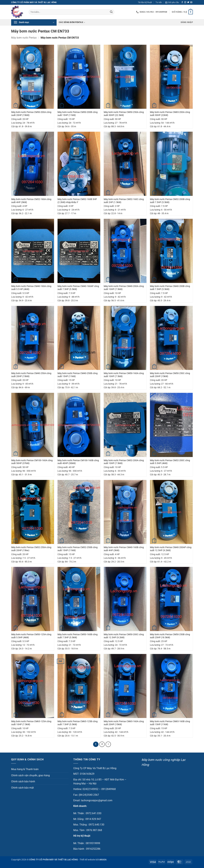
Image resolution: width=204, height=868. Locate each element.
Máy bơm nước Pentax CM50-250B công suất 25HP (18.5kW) (170, 636)
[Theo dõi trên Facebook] (182, 2)
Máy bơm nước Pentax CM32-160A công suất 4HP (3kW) (31, 201)
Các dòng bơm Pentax (72, 22)
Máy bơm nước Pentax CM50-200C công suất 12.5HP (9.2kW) (124, 636)
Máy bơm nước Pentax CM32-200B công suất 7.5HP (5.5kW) (170, 201)
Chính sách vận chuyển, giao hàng (30, 775)
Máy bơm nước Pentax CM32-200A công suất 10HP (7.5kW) (124, 462)
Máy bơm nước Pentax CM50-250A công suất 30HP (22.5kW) (124, 114)
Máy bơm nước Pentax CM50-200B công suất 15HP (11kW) (78, 114)
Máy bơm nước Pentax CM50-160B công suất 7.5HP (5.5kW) (78, 636)
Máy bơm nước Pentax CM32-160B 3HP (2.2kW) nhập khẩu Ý (77, 201)
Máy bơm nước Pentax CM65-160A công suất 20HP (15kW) (124, 723)
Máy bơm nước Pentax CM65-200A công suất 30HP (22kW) (170, 114)
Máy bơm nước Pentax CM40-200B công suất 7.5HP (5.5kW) (170, 288)
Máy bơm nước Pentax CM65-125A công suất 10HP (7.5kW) (31, 723)
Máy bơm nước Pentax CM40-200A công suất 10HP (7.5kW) (124, 288)
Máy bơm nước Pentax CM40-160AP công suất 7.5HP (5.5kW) (78, 288)
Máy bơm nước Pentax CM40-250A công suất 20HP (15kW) (31, 375)
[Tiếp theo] (108, 744)
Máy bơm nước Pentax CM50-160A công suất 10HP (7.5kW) (124, 375)
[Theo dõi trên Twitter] (188, 2)
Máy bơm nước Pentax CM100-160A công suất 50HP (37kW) (32, 462)
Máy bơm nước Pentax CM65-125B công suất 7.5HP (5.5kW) (78, 723)
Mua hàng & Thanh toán (25, 769)
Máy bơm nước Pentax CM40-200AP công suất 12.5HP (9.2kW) (171, 549)
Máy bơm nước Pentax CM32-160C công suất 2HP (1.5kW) (124, 201)
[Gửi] (111, 12)
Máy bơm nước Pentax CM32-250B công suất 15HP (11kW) (78, 549)
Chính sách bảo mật (22, 788)
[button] (172, 2)
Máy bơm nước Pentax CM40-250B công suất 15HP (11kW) (78, 375)
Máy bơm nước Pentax (24, 38)
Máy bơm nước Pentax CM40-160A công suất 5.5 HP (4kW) (31, 288)
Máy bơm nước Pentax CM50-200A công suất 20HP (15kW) (31, 114)
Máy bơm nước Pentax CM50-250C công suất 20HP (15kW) (170, 375)
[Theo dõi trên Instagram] (185, 2)
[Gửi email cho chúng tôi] (191, 2)
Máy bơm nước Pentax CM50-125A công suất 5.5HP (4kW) (31, 636)
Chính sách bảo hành (23, 781)
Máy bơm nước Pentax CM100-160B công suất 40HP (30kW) (78, 462)
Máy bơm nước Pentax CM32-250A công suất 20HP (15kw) (31, 549)
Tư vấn (159, 2)
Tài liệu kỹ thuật (145, 2)
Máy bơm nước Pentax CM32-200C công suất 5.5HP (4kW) (170, 462)
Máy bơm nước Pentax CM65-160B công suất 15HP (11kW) (170, 723)
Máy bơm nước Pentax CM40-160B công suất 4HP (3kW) (124, 549)
